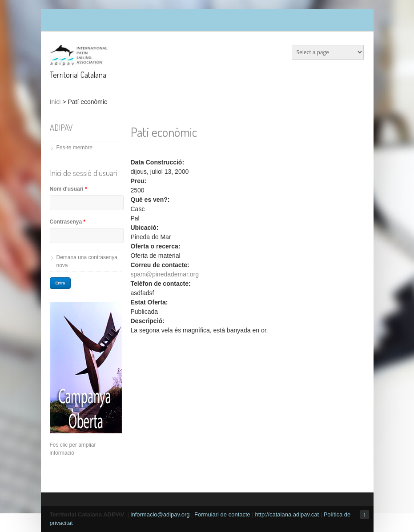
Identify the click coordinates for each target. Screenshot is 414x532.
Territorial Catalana (78, 75)
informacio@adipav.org (160, 514)
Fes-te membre (74, 148)
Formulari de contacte (222, 514)
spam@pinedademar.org (165, 274)
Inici (55, 102)
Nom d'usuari (68, 189)
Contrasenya (68, 222)
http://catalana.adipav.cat (287, 514)
